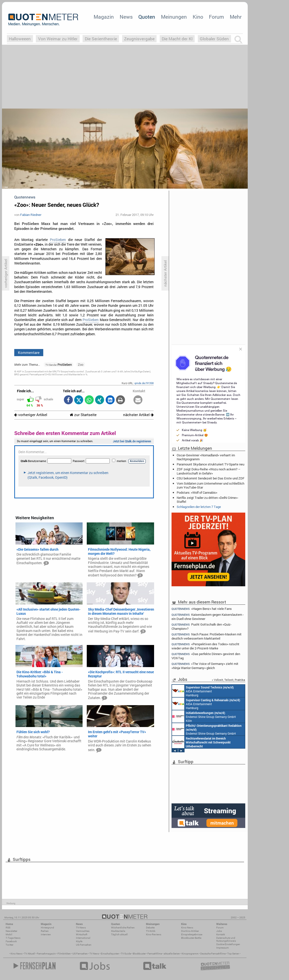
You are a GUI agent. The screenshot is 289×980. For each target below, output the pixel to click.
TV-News (81, 928)
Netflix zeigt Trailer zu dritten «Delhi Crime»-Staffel (208, 500)
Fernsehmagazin (46, 954)
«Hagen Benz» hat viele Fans (202, 609)
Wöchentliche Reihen (123, 928)
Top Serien (233, 954)
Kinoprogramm (190, 954)
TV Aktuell (30, 954)
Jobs (219, 931)
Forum (216, 17)
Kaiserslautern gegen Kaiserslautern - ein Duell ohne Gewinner (208, 617)
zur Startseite (83, 415)
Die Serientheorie (101, 39)
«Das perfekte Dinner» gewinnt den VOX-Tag (206, 656)
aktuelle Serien (172, 954)
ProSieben (58, 240)
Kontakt (221, 934)
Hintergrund (47, 928)
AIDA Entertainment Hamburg (203, 691)
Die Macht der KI (177, 39)
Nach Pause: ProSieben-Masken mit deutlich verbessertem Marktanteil (207, 636)
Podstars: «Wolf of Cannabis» (197, 492)
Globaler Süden (214, 39)
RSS (8, 928)
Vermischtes (83, 931)
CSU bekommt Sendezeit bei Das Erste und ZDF (211, 478)
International (83, 938)
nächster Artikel (138, 415)
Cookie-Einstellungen (228, 944)
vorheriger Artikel (31, 415)
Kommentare (29, 352)
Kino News (16, 954)
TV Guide (126, 954)
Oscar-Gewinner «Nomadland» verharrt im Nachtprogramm (206, 457)
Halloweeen (20, 39)
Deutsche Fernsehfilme (213, 954)
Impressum (223, 948)
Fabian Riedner (31, 215)
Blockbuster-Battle (191, 938)
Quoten (147, 17)
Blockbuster (139, 954)
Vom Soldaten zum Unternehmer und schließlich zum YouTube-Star (210, 485)
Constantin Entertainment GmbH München (201, 742)
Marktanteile (118, 931)
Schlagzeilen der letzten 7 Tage (199, 507)
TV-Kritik (151, 931)
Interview (46, 934)
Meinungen (174, 17)
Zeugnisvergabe (139, 39)
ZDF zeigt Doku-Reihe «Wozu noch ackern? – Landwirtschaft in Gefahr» (209, 471)
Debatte (150, 928)
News (126, 17)
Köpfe (79, 941)
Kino (198, 17)
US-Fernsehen (84, 945)
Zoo (81, 364)
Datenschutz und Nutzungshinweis (226, 939)
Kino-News (187, 928)
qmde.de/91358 (144, 383)
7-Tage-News (13, 938)
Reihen (45, 931)
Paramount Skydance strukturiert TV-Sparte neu (210, 464)
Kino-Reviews (154, 934)
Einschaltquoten (110, 954)
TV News (94, 954)
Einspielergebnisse (192, 934)
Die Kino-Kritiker (190, 931)
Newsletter (11, 931)
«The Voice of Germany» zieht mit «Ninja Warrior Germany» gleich (205, 666)
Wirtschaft (82, 934)
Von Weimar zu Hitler (58, 39)
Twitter (9, 945)
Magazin (104, 17)
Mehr (236, 17)
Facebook (11, 941)
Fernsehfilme (155, 954)
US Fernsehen (80, 954)
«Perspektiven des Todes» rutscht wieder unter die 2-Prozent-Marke (205, 646)
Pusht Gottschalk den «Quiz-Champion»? (202, 626)
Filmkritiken (64, 954)
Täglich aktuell (119, 934)
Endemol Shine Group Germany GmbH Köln (204, 716)
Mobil (9, 934)
